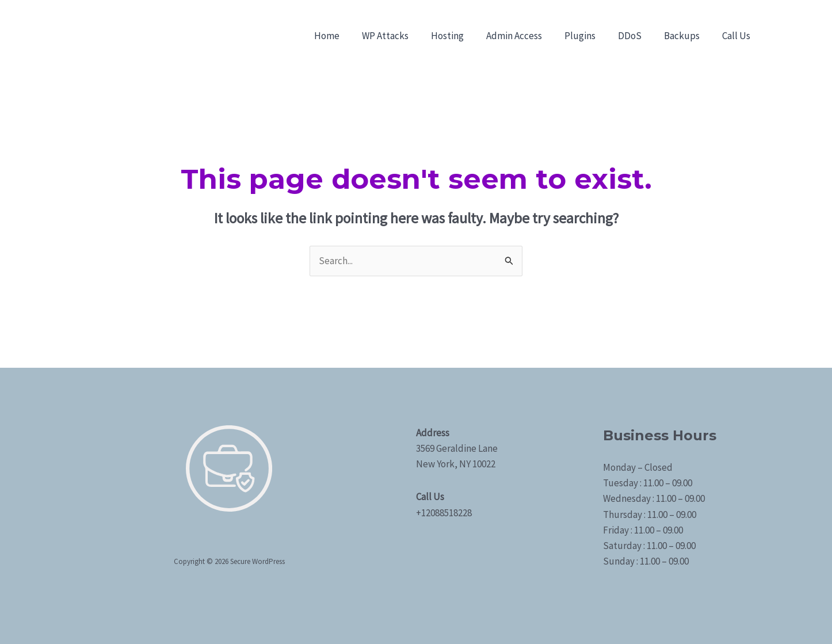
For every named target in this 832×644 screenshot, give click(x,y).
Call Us (737, 36)
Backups (686, 36)
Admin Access (527, 36)
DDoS (637, 36)
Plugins (590, 36)
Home (348, 36)
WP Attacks (404, 36)
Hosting (463, 36)
